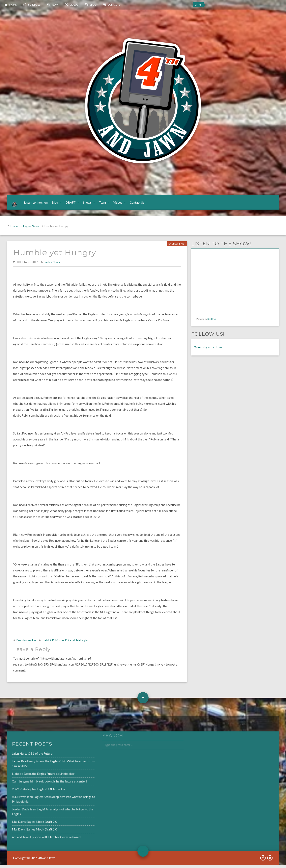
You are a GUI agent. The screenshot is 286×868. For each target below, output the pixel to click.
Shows (91, 204)
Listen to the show (40, 204)
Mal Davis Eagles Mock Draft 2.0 (24, 823)
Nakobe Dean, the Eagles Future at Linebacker (33, 777)
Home (13, 5)
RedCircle (212, 322)
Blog (93, 5)
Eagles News (31, 229)
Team (55, 5)
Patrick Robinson (53, 643)
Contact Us (140, 204)
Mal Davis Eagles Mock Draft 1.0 (24, 831)
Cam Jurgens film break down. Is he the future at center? (39, 785)
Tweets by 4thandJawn (209, 350)
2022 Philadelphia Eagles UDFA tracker (28, 792)
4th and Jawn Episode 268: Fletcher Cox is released (35, 838)
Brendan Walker (26, 643)
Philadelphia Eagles (77, 643)
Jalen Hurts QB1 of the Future (22, 758)
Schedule (34, 5)
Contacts (114, 5)
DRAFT (74, 204)
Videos (74, 5)
